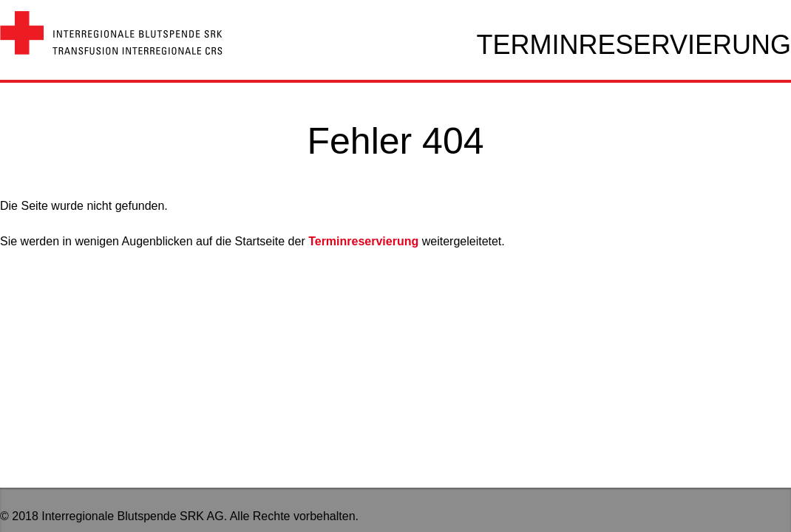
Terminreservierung (363, 241)
